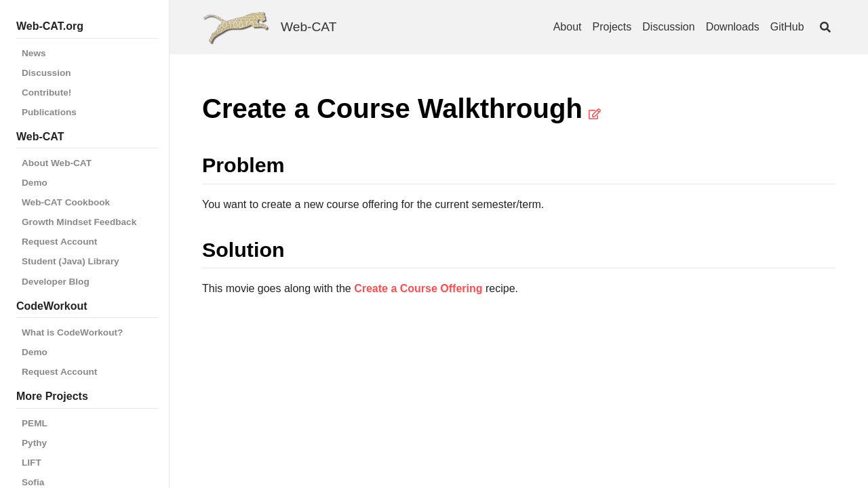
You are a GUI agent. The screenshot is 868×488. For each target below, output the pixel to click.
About (568, 27)
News (34, 53)
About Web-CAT (57, 163)
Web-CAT (309, 27)
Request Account (59, 242)
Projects (612, 27)
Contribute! (46, 93)
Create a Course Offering (418, 288)
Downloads (733, 27)
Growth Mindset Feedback (79, 222)
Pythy (34, 443)
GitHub (787, 27)
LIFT (32, 463)
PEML (35, 423)
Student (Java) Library (71, 261)
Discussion (46, 73)
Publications (49, 112)
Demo (35, 183)
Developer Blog (56, 282)
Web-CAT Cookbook (66, 202)
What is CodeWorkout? (72, 332)
